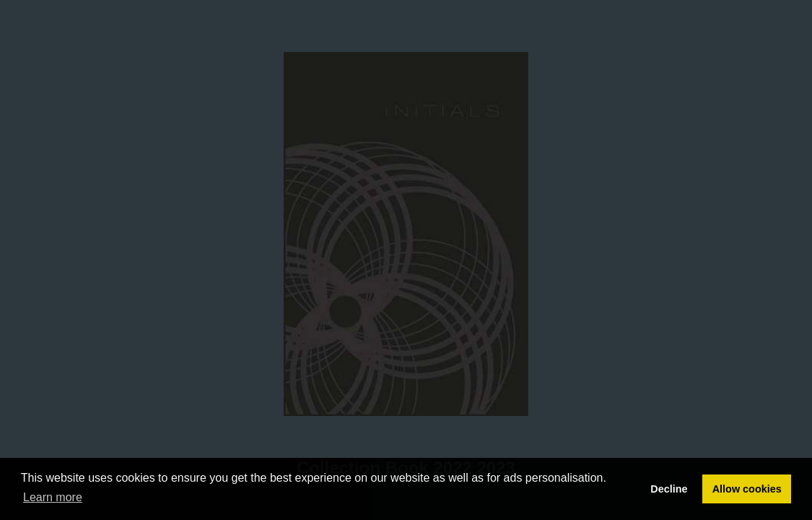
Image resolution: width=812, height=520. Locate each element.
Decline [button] (669, 489)
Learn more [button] (53, 497)
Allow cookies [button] (747, 489)
